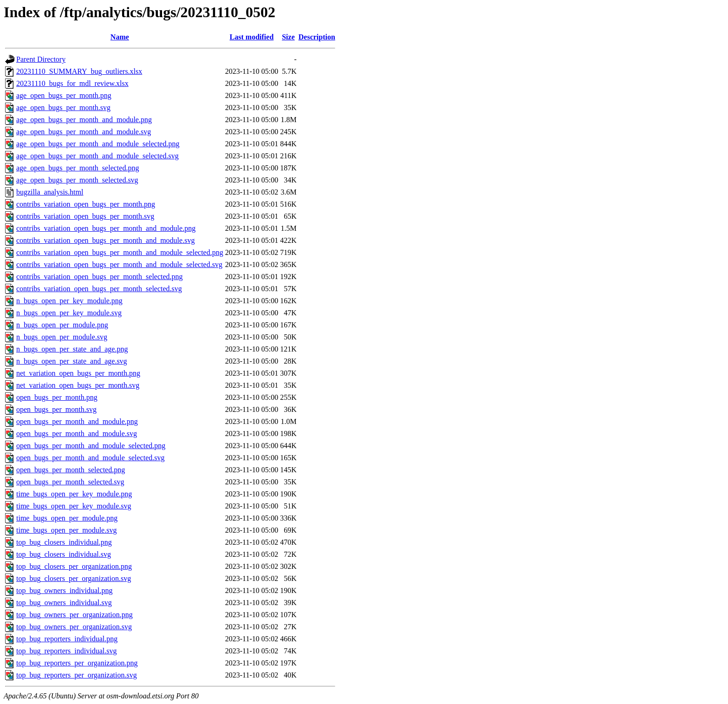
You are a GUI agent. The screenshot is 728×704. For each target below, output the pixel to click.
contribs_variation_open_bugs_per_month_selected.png (100, 277)
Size (288, 37)
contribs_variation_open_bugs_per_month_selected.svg (99, 289)
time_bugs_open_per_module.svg (66, 530)
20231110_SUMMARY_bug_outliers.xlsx (79, 71)
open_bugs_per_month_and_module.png (77, 421)
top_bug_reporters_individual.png (67, 639)
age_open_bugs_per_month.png (64, 95)
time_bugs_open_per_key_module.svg (74, 506)
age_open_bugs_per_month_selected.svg (77, 180)
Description (317, 37)
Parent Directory (41, 59)
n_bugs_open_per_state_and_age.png (72, 349)
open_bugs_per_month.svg (56, 409)
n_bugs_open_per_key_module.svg (69, 313)
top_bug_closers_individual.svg (64, 554)
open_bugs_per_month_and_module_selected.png (91, 446)
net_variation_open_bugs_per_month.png (78, 373)
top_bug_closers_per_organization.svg (74, 578)
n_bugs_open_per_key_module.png (69, 301)
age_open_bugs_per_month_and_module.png (84, 120)
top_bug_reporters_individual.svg (66, 651)
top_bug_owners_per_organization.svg (74, 627)
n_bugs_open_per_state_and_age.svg (72, 361)
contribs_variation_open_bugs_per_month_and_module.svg (105, 240)
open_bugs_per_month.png (57, 397)
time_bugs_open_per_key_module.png (74, 494)
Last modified (252, 37)
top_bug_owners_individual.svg (64, 603)
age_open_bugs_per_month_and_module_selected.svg (97, 156)
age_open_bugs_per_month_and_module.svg (84, 132)
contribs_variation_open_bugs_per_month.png (86, 204)
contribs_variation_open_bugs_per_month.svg (85, 216)
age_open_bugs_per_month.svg (63, 108)
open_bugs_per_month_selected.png (71, 470)
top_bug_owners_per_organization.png (75, 615)
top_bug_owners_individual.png (65, 590)
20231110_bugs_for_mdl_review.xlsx (72, 83)
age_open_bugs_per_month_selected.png (78, 168)
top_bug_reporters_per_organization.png (77, 663)
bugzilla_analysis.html (50, 192)
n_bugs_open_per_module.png (62, 325)
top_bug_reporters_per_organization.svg (77, 675)
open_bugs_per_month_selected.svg (70, 482)
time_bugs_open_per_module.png (67, 518)
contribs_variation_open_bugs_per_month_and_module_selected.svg (119, 264)
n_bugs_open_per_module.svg (62, 337)
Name (120, 37)
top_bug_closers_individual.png (64, 542)
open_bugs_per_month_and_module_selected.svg (91, 458)
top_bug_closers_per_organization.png (74, 566)
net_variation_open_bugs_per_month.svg (78, 385)
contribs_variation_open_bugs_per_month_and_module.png (106, 228)
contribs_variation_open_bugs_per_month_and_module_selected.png (120, 252)
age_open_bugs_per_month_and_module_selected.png (98, 144)
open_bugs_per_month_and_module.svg (77, 433)
